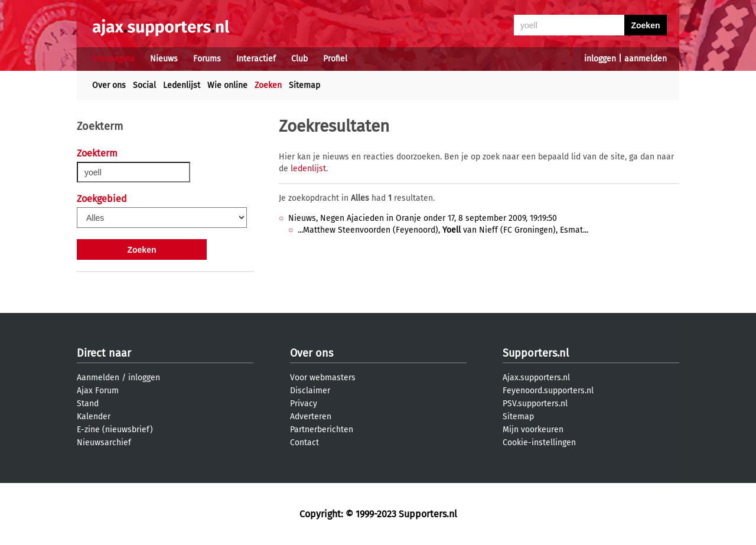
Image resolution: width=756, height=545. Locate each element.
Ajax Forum (98, 391)
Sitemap (304, 85)
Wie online (227, 85)
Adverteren (311, 417)
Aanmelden (98, 378)
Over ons (109, 85)
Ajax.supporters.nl (536, 378)
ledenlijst (308, 169)
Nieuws (164, 59)
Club (299, 59)
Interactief (256, 59)
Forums (207, 59)
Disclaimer (310, 391)
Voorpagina (113, 59)
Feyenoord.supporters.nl (548, 391)
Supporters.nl (536, 353)
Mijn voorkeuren (533, 430)
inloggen (600, 59)
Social (144, 85)
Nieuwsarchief (104, 443)
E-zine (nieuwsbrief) (115, 430)
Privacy (304, 404)
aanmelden (646, 59)
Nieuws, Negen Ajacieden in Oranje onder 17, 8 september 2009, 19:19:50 (423, 218)
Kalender (94, 417)
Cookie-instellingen (539, 443)
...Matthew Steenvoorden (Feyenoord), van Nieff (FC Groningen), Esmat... (443, 230)
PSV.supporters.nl (535, 404)
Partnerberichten (322, 430)
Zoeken (268, 85)
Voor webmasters (323, 378)
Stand (88, 404)
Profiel (335, 59)
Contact (304, 443)
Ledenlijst (182, 85)
